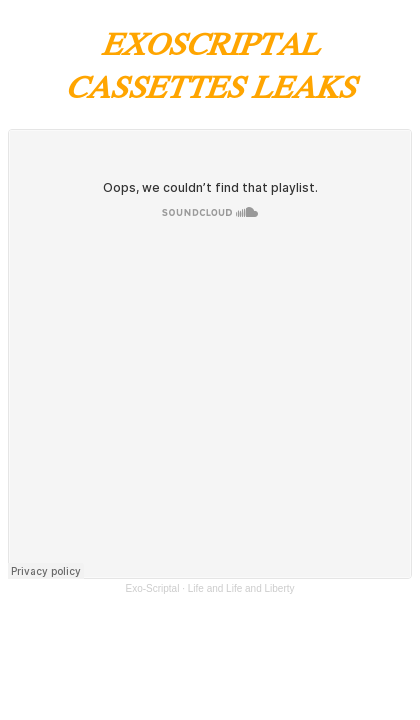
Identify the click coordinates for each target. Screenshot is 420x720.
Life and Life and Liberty (241, 588)
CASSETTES (158, 85)
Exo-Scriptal (153, 588)
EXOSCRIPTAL (210, 42)
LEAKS (303, 85)
